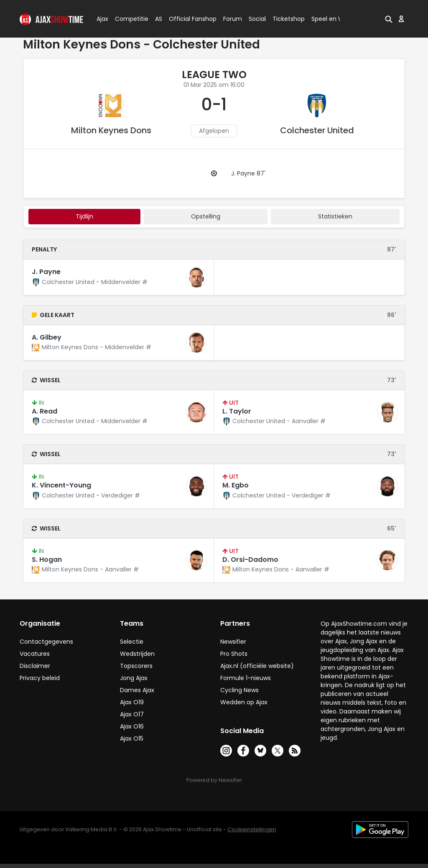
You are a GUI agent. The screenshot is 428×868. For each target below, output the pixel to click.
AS (159, 19)
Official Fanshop (188, 19)
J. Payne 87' (248, 173)
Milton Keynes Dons (111, 130)
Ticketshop (289, 19)
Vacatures (35, 654)
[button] (389, 19)
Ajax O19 (132, 702)
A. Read (45, 411)
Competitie (128, 19)
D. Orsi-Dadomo (250, 560)
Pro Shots (234, 654)
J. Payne (46, 272)
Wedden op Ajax (244, 702)
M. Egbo (236, 485)
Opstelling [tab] (206, 216)
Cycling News (239, 690)
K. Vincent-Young (61, 485)
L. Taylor (237, 411)
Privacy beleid (40, 678)
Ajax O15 (132, 739)
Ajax (102, 19)
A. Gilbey (47, 337)
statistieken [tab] (335, 216)
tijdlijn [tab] (84, 216)
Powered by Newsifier (214, 780)
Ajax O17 (132, 714)
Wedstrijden (137, 654)
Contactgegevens (46, 642)
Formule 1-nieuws (246, 678)
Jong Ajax (134, 678)
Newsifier (233, 642)
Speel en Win (330, 19)
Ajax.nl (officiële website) (257, 666)
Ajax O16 (132, 726)
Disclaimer (35, 666)
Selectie (132, 642)
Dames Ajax (137, 690)
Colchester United (317, 130)
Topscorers (136, 666)
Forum (233, 19)
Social (256, 19)
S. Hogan (47, 560)
